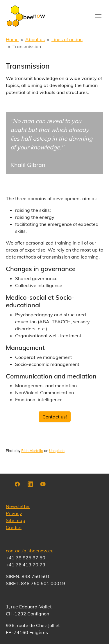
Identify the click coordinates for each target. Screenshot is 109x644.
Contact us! (55, 417)
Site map (16, 520)
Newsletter (18, 506)
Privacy (14, 513)
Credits (14, 527)
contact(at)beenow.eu (30, 551)
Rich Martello (32, 451)
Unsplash (57, 451)
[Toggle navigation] (98, 16)
